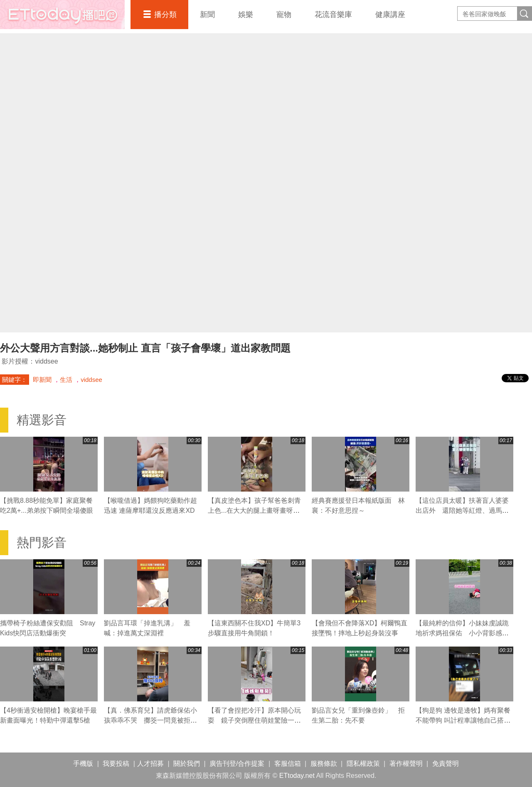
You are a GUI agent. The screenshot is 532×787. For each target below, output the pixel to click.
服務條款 (324, 764)
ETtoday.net (297, 776)
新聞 (207, 15)
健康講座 (390, 15)
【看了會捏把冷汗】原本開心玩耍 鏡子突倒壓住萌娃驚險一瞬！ (254, 720)
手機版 (83, 764)
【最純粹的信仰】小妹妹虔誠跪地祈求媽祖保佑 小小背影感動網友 (462, 633)
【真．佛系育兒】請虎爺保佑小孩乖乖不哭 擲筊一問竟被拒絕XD (150, 720)
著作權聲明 (406, 764)
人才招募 (150, 764)
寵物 (284, 15)
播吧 (62, 15)
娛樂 (246, 15)
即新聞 (42, 380)
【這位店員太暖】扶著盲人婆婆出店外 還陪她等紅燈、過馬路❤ (462, 510)
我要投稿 (116, 764)
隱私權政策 (363, 764)
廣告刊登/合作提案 (237, 764)
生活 (66, 380)
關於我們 (187, 764)
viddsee (91, 380)
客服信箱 (288, 764)
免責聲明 (446, 764)
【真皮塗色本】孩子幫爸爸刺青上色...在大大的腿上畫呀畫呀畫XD (254, 510)
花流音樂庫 (333, 15)
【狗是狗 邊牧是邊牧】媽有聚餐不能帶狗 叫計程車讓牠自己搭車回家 (463, 720)
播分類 (165, 15)
